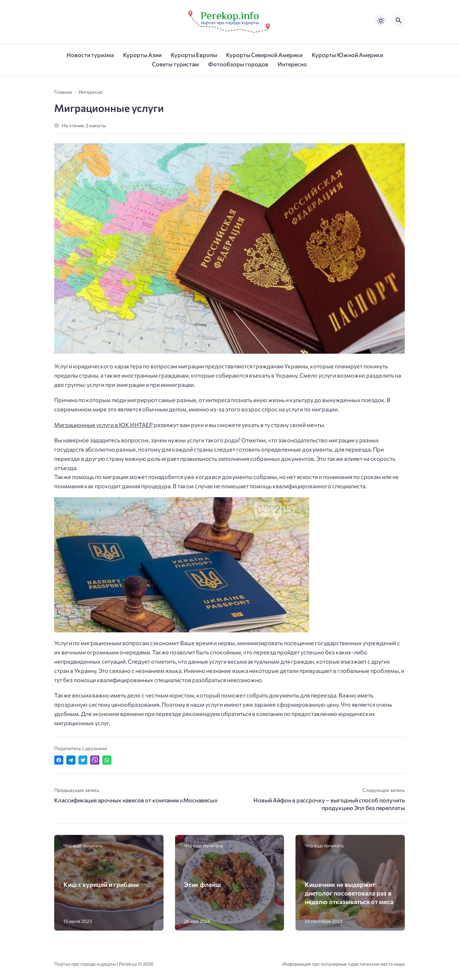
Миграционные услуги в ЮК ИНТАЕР (103, 425)
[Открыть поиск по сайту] (399, 21)
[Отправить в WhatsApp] (107, 760)
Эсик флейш (202, 884)
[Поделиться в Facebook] (59, 760)
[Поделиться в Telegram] (71, 760)
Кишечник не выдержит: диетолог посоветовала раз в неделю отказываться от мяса (349, 893)
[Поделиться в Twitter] (83, 760)
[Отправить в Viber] (95, 760)
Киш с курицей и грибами (101, 884)
